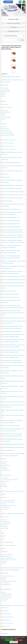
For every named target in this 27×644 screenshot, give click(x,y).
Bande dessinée (6, 91)
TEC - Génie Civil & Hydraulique (9, 545)
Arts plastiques (5, 521)
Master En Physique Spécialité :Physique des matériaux (14, 277)
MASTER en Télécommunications (9, 291)
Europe (3, 114)
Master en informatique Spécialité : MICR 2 (11, 227)
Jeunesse (4, 124)
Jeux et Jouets (5, 528)
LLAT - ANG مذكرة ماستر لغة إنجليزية (10, 140)
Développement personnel (8, 581)
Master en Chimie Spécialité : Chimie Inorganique (13, 198)
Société (4, 497)
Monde (3, 119)
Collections (4, 525)
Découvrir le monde (7, 132)
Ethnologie (4, 487)
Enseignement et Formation (9, 506)
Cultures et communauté (8, 500)
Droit (3, 483)
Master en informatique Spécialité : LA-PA (11, 217)
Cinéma (3, 93)
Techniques (5, 552)
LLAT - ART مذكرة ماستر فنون (8, 143)
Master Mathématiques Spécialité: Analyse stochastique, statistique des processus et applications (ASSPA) (13, 313)
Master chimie (6, 174)
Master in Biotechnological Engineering (11, 294)
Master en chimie (6, 177)
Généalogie (4, 527)
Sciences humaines (7, 475)
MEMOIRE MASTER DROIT (8, 450)
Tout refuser (19, 640)
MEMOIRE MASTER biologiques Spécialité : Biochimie (13, 444)
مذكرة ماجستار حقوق (7, 620)
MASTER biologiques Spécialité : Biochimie (11, 77)
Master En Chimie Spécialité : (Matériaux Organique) (13, 192)
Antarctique (4, 599)
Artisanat (4, 520)
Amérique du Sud (6, 597)
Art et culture (5, 85)
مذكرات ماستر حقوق (7, 614)
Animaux (4, 127)
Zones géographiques (7, 589)
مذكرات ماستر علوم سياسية (8, 617)
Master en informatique (8, 201)
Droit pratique (5, 583)
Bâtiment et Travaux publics (9, 560)
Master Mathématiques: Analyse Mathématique (12, 331)
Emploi (3, 504)
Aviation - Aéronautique (8, 558)
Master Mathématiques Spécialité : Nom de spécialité (14, 318)
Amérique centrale (6, 594)
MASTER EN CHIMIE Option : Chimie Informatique (13, 185)
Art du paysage (5, 90)
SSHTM (4, 536)
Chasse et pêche (6, 523)
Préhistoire (4, 469)
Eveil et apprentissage (7, 133)
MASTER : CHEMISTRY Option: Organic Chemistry (13, 171)
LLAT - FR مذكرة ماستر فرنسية (9, 146)
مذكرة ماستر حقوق (6, 626)
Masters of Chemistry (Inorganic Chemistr (11, 426)
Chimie (3, 463)
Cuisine (3, 579)
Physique (4, 467)
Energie (3, 563)
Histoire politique (6, 117)
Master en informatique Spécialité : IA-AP (11, 209)
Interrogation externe (14, 31)
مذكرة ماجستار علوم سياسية (8, 623)
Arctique (4, 601)
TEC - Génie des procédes (8, 542)
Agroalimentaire (6, 556)
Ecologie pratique (6, 585)
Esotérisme (4, 509)
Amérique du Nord (6, 596)
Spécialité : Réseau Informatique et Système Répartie (13, 514)
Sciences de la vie (6, 470)
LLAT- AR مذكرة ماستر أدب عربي (9, 149)
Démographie (5, 481)
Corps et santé (5, 130)
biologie (4, 101)
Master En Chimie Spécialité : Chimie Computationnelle (14, 195)
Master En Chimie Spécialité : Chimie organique (12, 189)
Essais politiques (6, 112)
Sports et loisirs (6, 517)
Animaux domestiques (7, 576)
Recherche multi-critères (14, 23)
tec (3, 539)
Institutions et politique (7, 107)
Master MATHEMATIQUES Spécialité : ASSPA (12, 163)
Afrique (3, 592)
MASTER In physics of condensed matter (11, 297)
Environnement (5, 507)
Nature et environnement (8, 135)
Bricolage (4, 578)
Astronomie (4, 462)
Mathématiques (6, 465)
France (3, 116)
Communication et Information (10, 480)
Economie (4, 485)
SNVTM (4, 494)
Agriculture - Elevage (7, 555)
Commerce (4, 561)
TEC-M (4, 548)
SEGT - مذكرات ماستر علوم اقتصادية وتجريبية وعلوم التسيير (14, 491)
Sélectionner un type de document (3, 34)
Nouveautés (5, 634)
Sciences (4, 459)
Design (3, 97)
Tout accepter (9, 640)
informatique (5, 104)
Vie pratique (5, 573)
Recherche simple (14, 19)
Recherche (18, 39)
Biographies (5, 110)
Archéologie (5, 478)
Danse (3, 95)
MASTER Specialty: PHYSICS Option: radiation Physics (14, 402)
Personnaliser (14, 642)
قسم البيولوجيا (5, 611)
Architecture (5, 88)
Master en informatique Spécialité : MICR (11, 221)
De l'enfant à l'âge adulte (8, 502)
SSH (3, 533)
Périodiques (14, 27)
